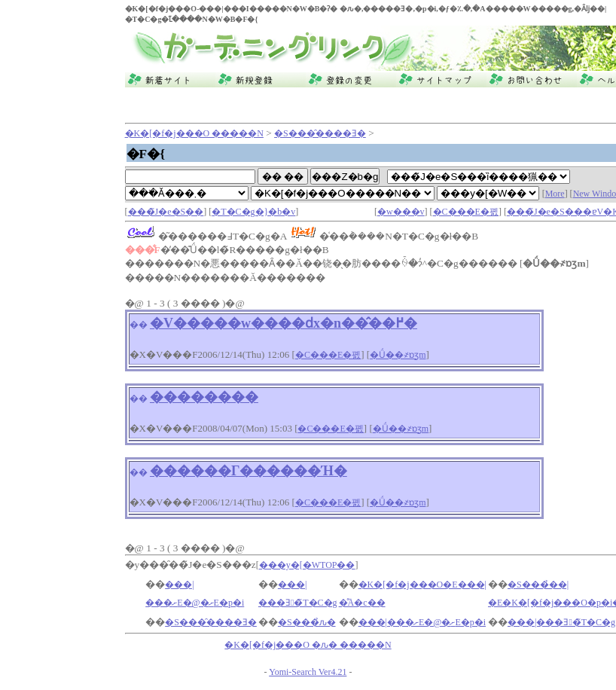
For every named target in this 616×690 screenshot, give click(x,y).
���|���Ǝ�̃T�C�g (561, 622)
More (555, 194)
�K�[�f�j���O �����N (194, 133)
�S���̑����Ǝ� (320, 133)
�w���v (401, 212)
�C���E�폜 (466, 212)
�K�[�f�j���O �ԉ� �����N (308, 645)
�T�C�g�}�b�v (253, 212)
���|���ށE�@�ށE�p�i (422, 622)
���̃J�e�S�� (166, 212)
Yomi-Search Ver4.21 (308, 672)
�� (139, 325)
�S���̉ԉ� (307, 622)
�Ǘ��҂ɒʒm (398, 355)
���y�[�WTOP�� (307, 565)
